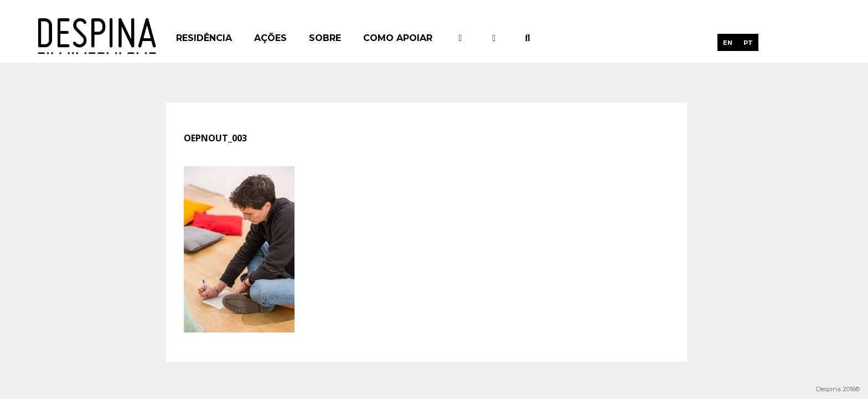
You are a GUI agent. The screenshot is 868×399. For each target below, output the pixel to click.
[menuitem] (728, 42)
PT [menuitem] (748, 43)
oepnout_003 (215, 138)
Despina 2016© (838, 389)
